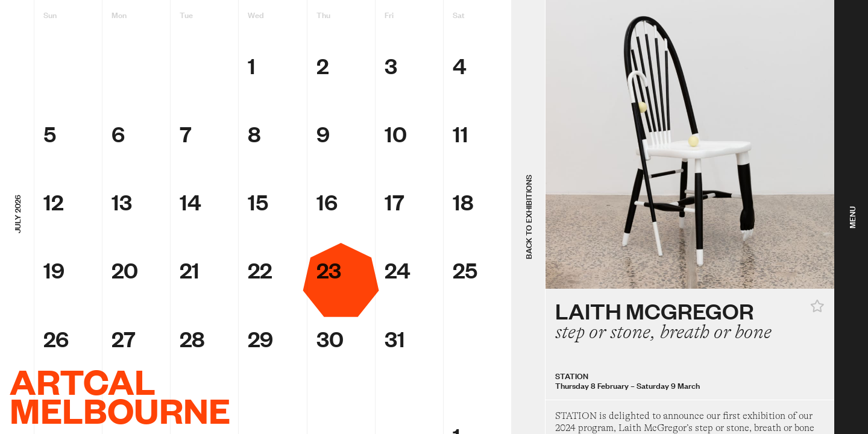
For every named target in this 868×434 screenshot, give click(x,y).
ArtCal (83, 381)
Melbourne (120, 410)
